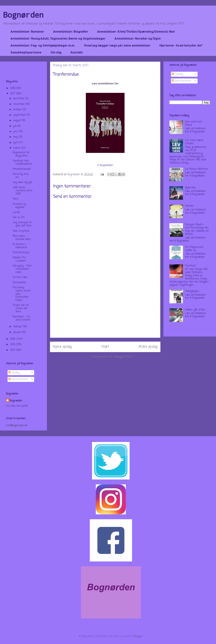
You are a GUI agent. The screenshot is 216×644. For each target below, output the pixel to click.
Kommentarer (18, 379)
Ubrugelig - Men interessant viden (22, 269)
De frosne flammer (196, 169)
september (20, 115)
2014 (13, 350)
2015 (13, 345)
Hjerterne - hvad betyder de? (181, 45)
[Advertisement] (105, 311)
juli (15, 126)
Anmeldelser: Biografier (71, 32)
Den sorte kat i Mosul (194, 123)
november (19, 104)
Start (105, 347)
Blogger (138, 636)
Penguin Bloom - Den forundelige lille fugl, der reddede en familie (197, 229)
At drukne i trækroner (20, 246)
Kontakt (77, 52)
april (16, 143)
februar (18, 327)
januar (17, 332)
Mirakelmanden (22, 169)
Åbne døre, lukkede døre (22, 238)
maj (16, 137)
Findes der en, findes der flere (21, 308)
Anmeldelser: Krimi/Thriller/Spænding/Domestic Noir (136, 32)
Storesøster (19, 283)
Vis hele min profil (17, 406)
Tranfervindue (21, 253)
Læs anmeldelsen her (105, 83)
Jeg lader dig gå (22, 182)
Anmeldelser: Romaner (27, 32)
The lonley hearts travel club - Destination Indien (22, 294)
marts (17, 148)
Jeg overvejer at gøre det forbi (22, 224)
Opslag (14, 373)
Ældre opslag (148, 347)
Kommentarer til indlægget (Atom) (113, 357)
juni (16, 132)
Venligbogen (192, 291)
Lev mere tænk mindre (194, 142)
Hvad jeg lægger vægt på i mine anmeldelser (117, 45)
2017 (13, 94)
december (19, 99)
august (18, 121)
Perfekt (189, 206)
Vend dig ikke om (21, 176)
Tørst (16, 199)
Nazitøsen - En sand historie (22, 318)
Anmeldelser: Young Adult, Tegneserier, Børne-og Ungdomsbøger (58, 38)
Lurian (16, 212)
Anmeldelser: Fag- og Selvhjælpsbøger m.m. (43, 45)
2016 (13, 339)
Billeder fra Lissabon (19, 259)
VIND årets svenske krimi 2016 (22, 191)
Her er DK (19, 218)
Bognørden (23, 15)
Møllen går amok (195, 310)
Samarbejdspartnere (26, 52)
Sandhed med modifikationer (22, 162)
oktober (18, 110)
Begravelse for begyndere (21, 154)
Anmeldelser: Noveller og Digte (138, 38)
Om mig (56, 52)
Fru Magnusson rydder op (194, 249)
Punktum (191, 266)
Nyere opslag (62, 347)
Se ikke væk (20, 277)
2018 (13, 88)
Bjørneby (190, 188)
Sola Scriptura (21, 231)
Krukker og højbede (19, 206)
